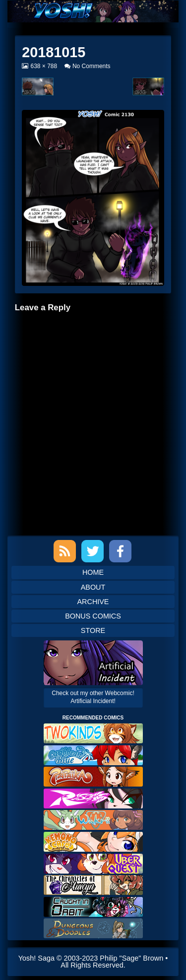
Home (93, 572)
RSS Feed (65, 551)
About (93, 587)
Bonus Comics (93, 616)
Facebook (120, 551)
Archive (93, 602)
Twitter (93, 551)
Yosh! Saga (36, 958)
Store (93, 630)
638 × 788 (43, 66)
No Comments (92, 66)
